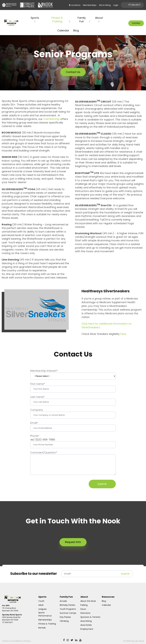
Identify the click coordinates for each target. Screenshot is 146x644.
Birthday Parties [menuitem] (67, 601)
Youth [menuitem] (41, 597)
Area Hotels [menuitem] (86, 621)
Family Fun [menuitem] (82, 16)
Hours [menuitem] (83, 605)
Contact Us (73, 68)
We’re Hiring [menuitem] (105, 5)
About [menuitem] (99, 14)
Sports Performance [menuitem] (45, 611)
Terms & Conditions (12, 637)
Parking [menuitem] (84, 601)
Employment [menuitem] (87, 625)
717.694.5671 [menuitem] (134, 5)
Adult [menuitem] (41, 601)
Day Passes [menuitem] (65, 613)
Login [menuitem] (116, 5)
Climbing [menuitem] (64, 617)
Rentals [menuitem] (42, 624)
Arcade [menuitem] (63, 597)
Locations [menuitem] (76, 5)
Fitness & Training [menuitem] (57, 16)
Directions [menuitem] (85, 609)
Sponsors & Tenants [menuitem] (90, 613)
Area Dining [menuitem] (86, 617)
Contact (136, 21)
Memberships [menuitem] (90, 5)
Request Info (73, 539)
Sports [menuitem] (35, 14)
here (123, 330)
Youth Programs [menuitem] (68, 605)
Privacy (27, 637)
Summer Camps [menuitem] (68, 609)
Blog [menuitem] (76, 27)
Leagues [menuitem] (42, 605)
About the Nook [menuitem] (88, 597)
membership (51, 115)
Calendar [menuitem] (63, 27)
